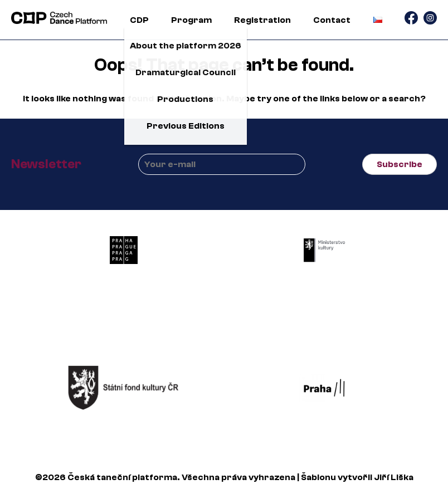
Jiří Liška (394, 477)
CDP (139, 20)
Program (191, 20)
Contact (332, 20)
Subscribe (400, 164)
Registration (262, 20)
